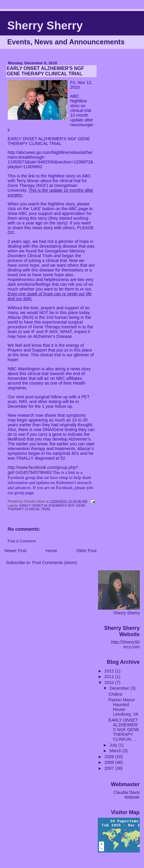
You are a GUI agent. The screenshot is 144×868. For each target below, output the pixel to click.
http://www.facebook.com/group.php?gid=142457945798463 (43, 470)
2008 (110, 762)
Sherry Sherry (45, 25)
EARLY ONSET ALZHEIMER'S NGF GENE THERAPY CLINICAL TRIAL (47, 507)
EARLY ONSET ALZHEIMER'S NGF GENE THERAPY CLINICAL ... (124, 730)
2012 (110, 671)
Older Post (86, 551)
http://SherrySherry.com (126, 644)
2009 (110, 757)
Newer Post (15, 551)
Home (51, 551)
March (116, 751)
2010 (110, 683)
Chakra (115, 694)
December (120, 688)
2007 (110, 768)
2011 (110, 677)
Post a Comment (22, 541)
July (114, 745)
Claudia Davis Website (127, 795)
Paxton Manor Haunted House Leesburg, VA (123, 707)
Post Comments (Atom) (55, 563)
